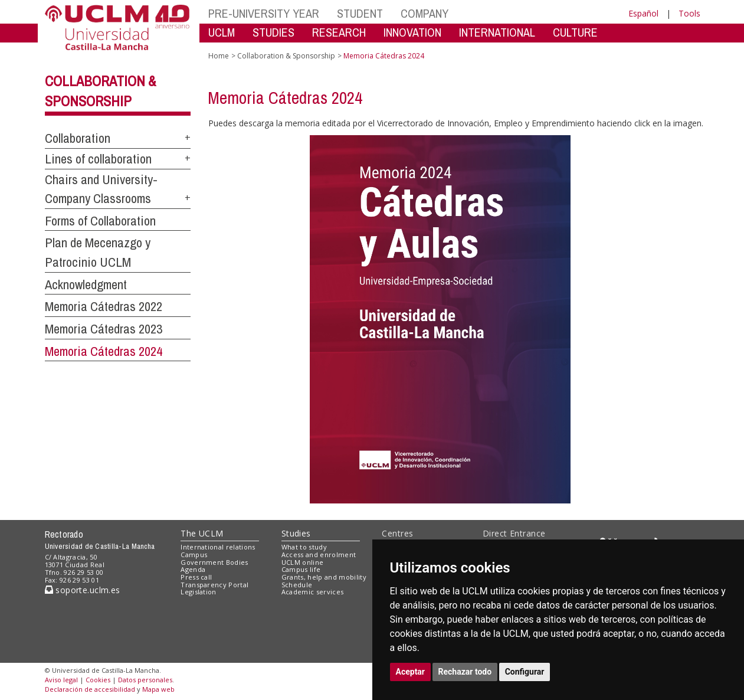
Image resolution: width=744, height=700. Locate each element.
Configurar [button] (525, 672)
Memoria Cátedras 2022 (104, 306)
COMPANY (425, 13)
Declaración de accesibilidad (90, 689)
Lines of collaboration (98, 159)
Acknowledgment (86, 284)
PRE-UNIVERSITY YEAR (264, 13)
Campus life (301, 569)
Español (643, 13)
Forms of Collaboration (100, 221)
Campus (194, 555)
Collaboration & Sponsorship (286, 56)
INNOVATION (412, 32)
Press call (196, 577)
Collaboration (78, 138)
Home (219, 56)
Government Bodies (214, 562)
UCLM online (303, 562)
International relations (218, 547)
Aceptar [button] (411, 672)
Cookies (98, 680)
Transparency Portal (214, 585)
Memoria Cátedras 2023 (104, 329)
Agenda (193, 569)
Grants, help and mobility (324, 577)
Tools (689, 13)
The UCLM (202, 533)
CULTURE (575, 32)
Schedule (297, 585)
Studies (296, 533)
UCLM (222, 32)
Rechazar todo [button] (465, 672)
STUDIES (273, 32)
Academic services (313, 592)
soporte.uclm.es (83, 590)
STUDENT (360, 13)
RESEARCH (339, 32)
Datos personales (145, 680)
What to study (304, 547)
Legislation (199, 592)
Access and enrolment (319, 555)
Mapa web (158, 689)
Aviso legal (61, 680)
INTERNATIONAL (497, 32)
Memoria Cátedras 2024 (104, 351)
